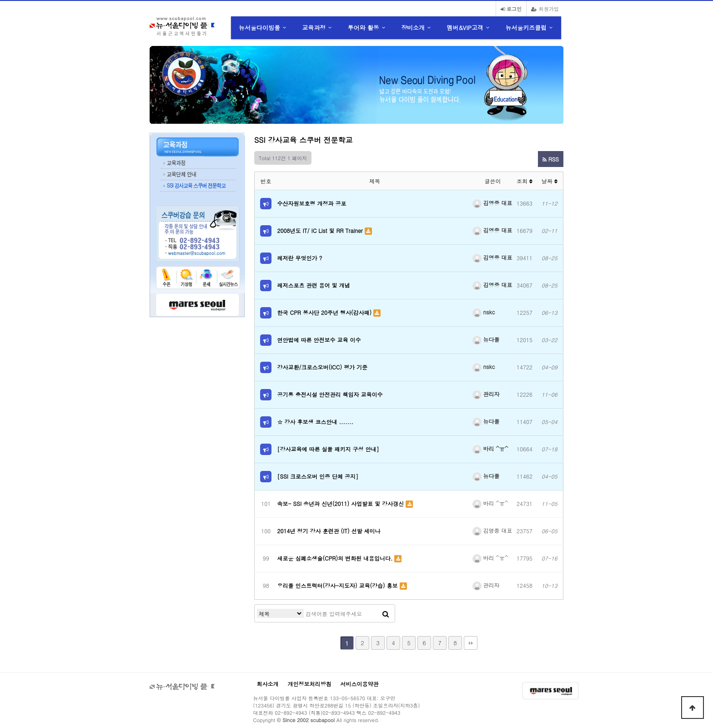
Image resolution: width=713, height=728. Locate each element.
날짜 (550, 181)
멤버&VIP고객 (465, 28)
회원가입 (545, 9)
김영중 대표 (492, 203)
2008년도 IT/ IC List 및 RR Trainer (321, 230)
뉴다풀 (486, 339)
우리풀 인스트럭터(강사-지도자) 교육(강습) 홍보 (339, 585)
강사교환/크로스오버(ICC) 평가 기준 (322, 367)
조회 (525, 181)
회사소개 (268, 684)
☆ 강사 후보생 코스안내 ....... (316, 422)
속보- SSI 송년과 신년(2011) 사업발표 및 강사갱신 (342, 503)
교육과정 (314, 28)
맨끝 (471, 643)
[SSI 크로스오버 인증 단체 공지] (318, 476)
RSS (551, 159)
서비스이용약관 (360, 684)
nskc (484, 312)
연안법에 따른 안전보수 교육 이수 (319, 340)
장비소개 (413, 28)
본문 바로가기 (0, 0)
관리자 (486, 394)
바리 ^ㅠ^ (490, 448)
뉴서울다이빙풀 (259, 28)
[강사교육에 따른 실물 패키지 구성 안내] (328, 449)
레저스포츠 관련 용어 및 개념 (314, 285)
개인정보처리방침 (310, 684)
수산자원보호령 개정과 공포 (312, 203)
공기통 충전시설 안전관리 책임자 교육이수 (330, 394)
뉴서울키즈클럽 (526, 28)
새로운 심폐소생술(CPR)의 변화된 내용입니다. (336, 558)
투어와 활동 (364, 28)
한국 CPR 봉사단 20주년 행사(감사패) (325, 312)
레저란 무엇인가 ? (300, 258)
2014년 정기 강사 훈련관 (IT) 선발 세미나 (329, 531)
